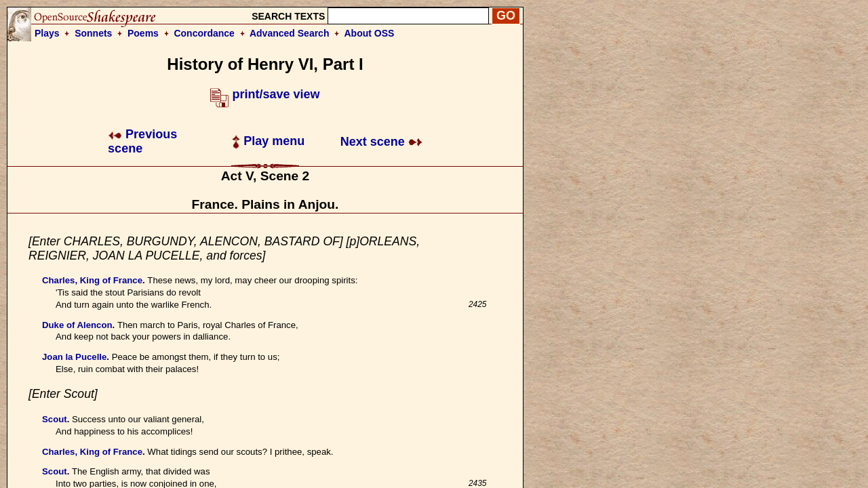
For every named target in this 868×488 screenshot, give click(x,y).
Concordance (204, 33)
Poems (143, 33)
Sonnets (93, 33)
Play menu (268, 141)
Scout (55, 419)
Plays (47, 33)
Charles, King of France (92, 280)
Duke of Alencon (77, 325)
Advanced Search (290, 33)
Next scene (381, 142)
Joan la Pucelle (74, 357)
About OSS (370, 33)
